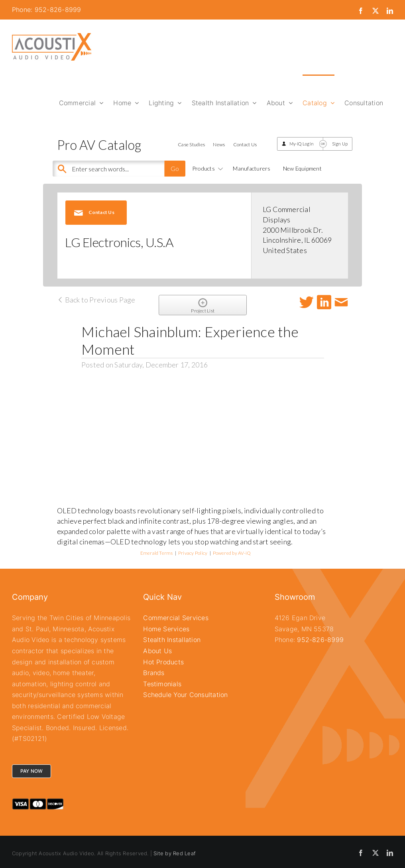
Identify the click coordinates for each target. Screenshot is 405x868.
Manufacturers (252, 168)
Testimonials (162, 684)
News (219, 144)
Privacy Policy (193, 553)
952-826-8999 (320, 640)
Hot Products (163, 662)
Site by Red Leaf (175, 853)
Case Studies (191, 144)
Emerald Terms (157, 553)
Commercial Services (176, 618)
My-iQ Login (302, 144)
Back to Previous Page (96, 300)
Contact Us (245, 144)
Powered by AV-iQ (232, 553)
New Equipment (302, 168)
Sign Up (340, 144)
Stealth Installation (172, 640)
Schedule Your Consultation (185, 695)
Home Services (166, 629)
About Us (157, 651)
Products (206, 168)
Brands (154, 673)
